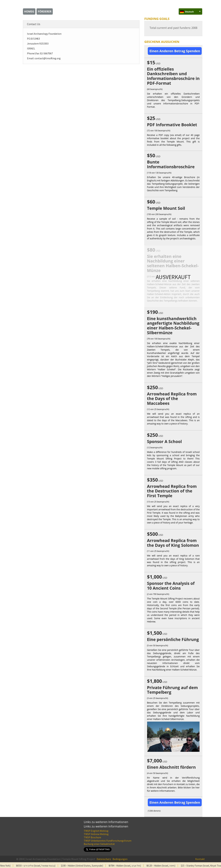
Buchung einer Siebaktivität (99, 844)
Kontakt (200, 859)
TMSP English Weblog (96, 831)
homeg (29, 11)
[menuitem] (190, 11)
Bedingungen (120, 859)
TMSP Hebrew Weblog (96, 834)
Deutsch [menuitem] (189, 12)
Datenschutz (104, 859)
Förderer (45, 11)
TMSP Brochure (92, 837)
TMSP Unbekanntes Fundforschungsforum (108, 841)
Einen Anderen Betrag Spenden (175, 51)
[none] (190, 11)
